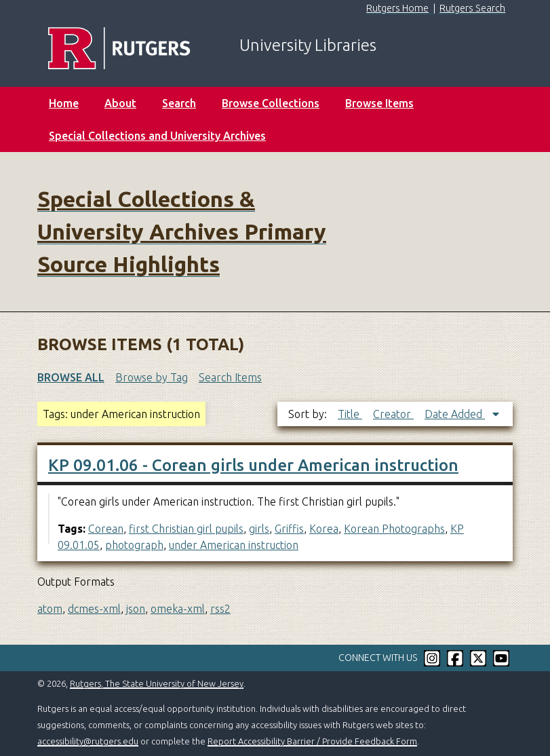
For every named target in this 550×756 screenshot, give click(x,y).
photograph (134, 545)
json (136, 609)
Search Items (230, 377)
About (120, 103)
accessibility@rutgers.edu (88, 741)
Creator (393, 414)
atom (50, 609)
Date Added (455, 414)
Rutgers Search (472, 8)
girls (259, 529)
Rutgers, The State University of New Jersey (157, 683)
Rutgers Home (397, 8)
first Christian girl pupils (186, 529)
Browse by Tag (152, 377)
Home (64, 103)
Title (350, 414)
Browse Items (379, 103)
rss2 (220, 609)
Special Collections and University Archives (157, 136)
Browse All (71, 377)
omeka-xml (178, 609)
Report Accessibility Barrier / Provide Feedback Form (312, 741)
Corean (106, 529)
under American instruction (234, 545)
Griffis (289, 529)
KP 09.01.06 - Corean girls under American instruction (253, 465)
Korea (324, 529)
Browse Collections (271, 103)
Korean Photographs (394, 529)
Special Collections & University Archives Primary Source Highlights (182, 231)
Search (179, 103)
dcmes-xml (94, 609)
